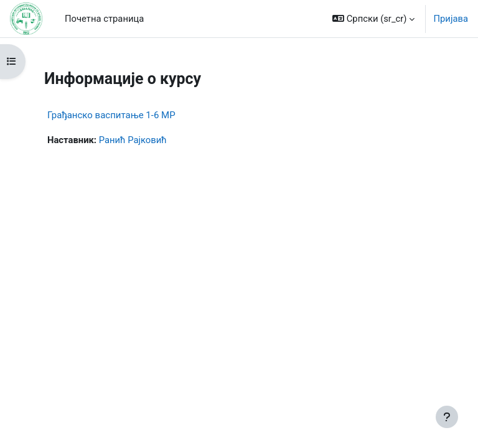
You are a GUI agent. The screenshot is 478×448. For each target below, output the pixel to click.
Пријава (451, 19)
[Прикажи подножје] (447, 417)
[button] (373, 19)
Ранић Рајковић (133, 140)
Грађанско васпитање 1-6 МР (111, 115)
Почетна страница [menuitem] (104, 19)
